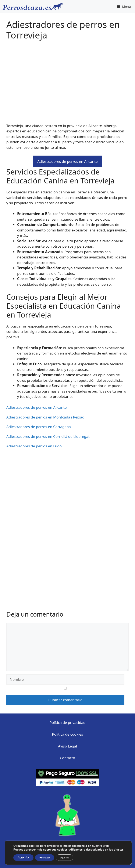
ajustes (119, 850)
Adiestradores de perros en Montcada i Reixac (45, 417)
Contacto (68, 758)
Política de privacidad (67, 723)
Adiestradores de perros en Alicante (67, 161)
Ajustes (65, 858)
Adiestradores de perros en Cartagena (39, 427)
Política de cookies (67, 734)
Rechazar (45, 858)
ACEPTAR (23, 858)
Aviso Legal (68, 746)
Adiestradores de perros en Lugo (34, 446)
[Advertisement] (67, 85)
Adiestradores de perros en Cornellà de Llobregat (48, 436)
